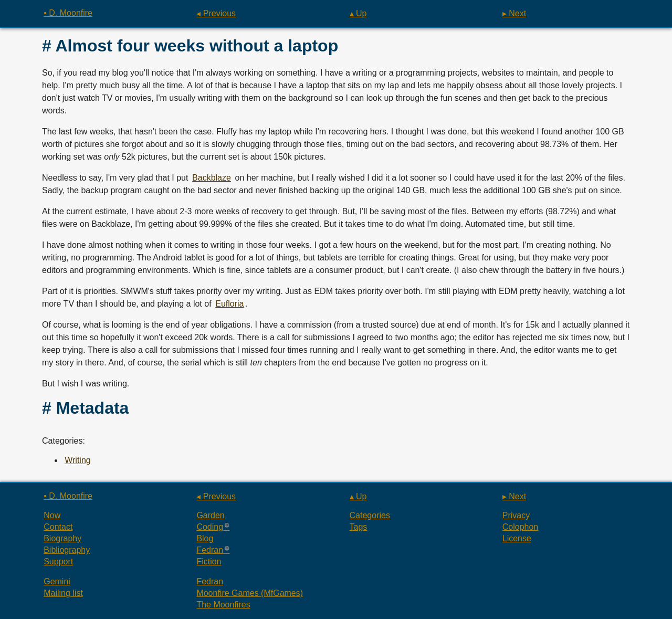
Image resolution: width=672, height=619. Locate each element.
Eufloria (229, 304)
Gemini (57, 581)
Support (58, 562)
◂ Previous (216, 13)
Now (52, 515)
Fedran (210, 550)
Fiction (209, 562)
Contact (58, 527)
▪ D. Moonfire (68, 13)
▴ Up (358, 13)
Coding (210, 527)
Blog (205, 538)
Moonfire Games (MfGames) (250, 593)
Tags (359, 527)
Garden (210, 515)
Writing (78, 460)
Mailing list (63, 593)
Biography (62, 538)
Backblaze (212, 178)
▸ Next (514, 13)
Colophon (521, 527)
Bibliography (67, 550)
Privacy (516, 515)
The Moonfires (223, 605)
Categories (370, 515)
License (517, 538)
